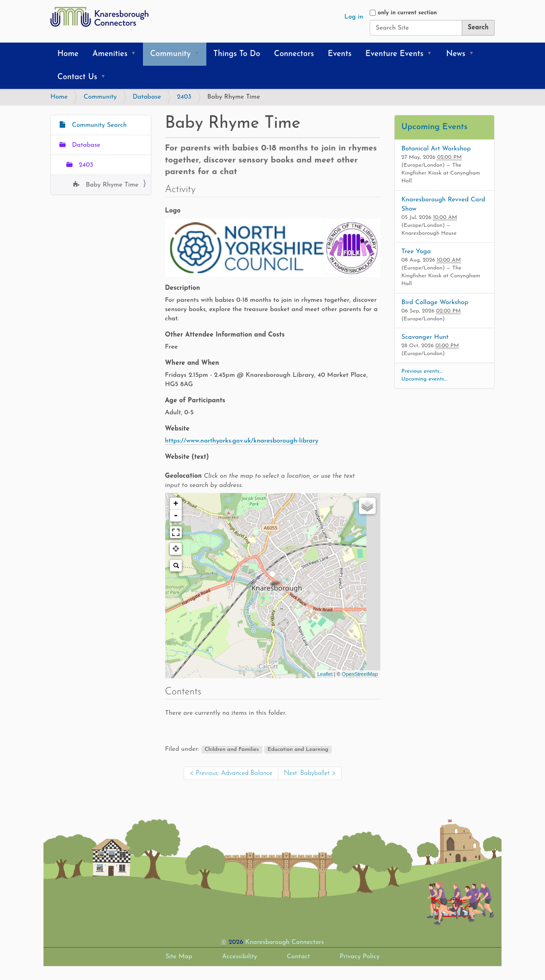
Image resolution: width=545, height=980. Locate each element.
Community (170, 54)
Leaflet (325, 674)
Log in (354, 17)
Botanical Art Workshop (436, 149)
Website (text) (187, 457)
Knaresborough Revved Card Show (443, 204)
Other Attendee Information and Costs (225, 335)
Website (177, 429)
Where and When (192, 363)
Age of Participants (195, 401)
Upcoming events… (424, 379)
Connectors (294, 54)
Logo (173, 211)
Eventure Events (394, 54)
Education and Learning (298, 749)
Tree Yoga (416, 252)
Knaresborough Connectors (285, 942)
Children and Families (232, 749)
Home (68, 54)
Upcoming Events (435, 127)
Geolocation (260, 481)
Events (340, 54)
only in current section (407, 13)
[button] (136, 54)
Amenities (110, 54)
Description (183, 288)
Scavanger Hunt (425, 337)
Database (147, 97)
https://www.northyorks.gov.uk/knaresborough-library (242, 441)
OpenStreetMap (360, 674)
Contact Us (77, 77)
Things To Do (237, 54)
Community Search (98, 125)
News (456, 54)
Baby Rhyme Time (111, 185)
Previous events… (422, 371)
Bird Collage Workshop (435, 303)
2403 (184, 97)
